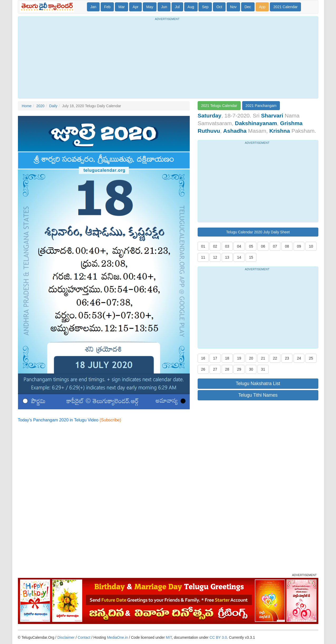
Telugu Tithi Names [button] (258, 395)
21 (263, 358)
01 (203, 246)
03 (227, 246)
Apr (135, 7)
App (262, 7)
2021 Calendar (285, 7)
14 (239, 257)
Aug (191, 7)
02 (215, 246)
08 (287, 246)
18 (227, 358)
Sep (205, 7)
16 (203, 358)
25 (311, 358)
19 (239, 358)
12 (215, 257)
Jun (164, 7)
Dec (248, 7)
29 (239, 369)
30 (251, 369)
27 (215, 369)
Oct (219, 7)
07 (275, 246)
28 (227, 369)
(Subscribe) (110, 420)
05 (251, 246)
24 (299, 358)
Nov (233, 7)
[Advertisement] (168, 59)
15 (251, 257)
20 (251, 358)
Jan (93, 7)
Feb (107, 7)
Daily (53, 106)
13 (227, 257)
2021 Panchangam (261, 106)
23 (287, 358)
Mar (121, 7)
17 (215, 358)
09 (299, 246)
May (150, 7)
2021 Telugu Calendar (219, 106)
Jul (177, 7)
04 (239, 246)
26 (203, 369)
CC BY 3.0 (218, 637)
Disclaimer (66, 637)
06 (263, 246)
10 (311, 246)
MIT (169, 637)
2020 (40, 106)
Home (27, 106)
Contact (84, 637)
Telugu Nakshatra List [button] (258, 384)
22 (275, 358)
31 (263, 369)
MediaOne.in (117, 637)
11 (203, 257)
